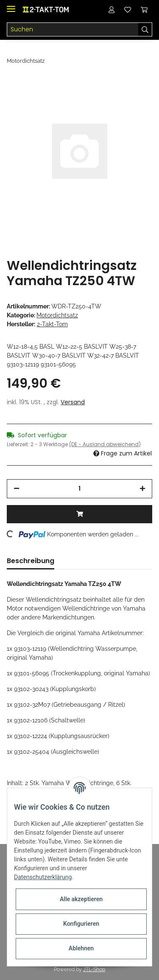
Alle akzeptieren (81, 899)
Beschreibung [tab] (31, 561)
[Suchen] (73, 30)
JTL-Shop (94, 969)
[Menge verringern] (17, 489)
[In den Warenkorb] (79, 514)
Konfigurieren (81, 924)
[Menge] (79, 489)
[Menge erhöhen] (142, 489)
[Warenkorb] (144, 9)
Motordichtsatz (57, 315)
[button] (112, 9)
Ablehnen (81, 948)
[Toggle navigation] (11, 5)
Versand (73, 402)
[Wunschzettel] (128, 9)
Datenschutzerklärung (43, 877)
